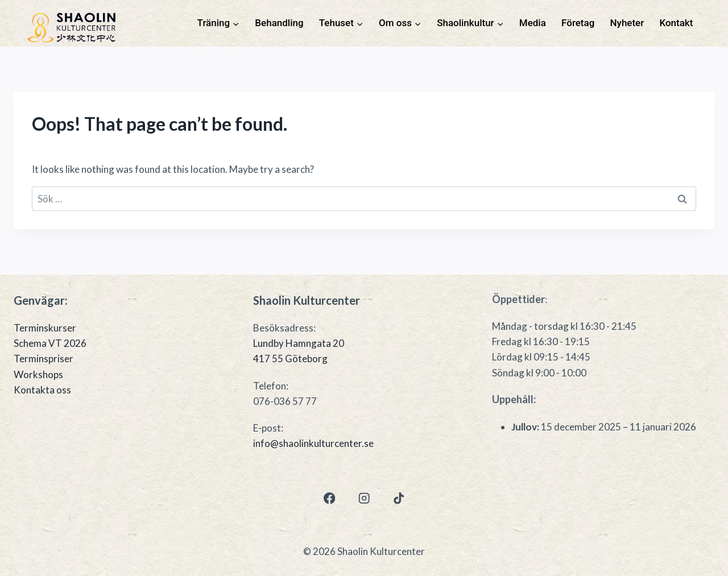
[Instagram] (364, 498)
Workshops (38, 374)
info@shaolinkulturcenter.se (313, 443)
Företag (578, 23)
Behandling (279, 23)
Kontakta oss (42, 390)
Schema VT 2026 (50, 343)
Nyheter (627, 23)
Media (533, 23)
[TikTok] (399, 498)
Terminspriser (44, 359)
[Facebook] (329, 498)
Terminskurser (45, 328)
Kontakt (676, 23)
